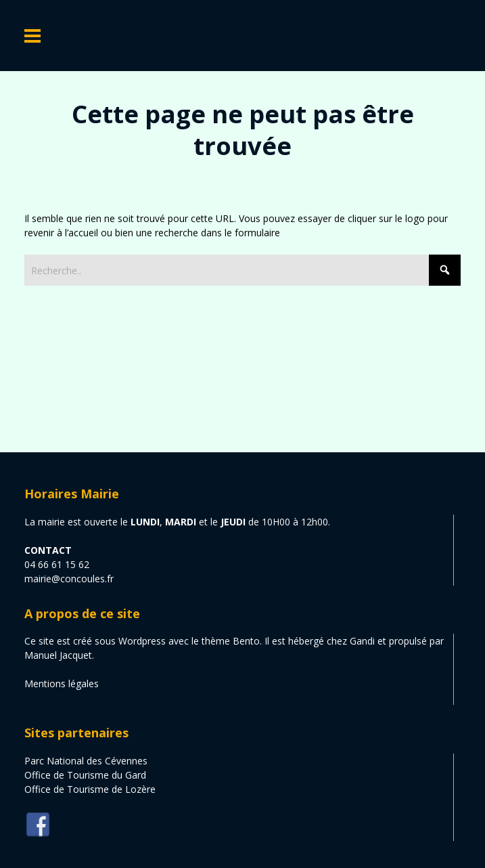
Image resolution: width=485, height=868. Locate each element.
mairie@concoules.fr (69, 579)
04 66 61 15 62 (57, 564)
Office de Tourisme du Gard (85, 775)
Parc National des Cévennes (86, 761)
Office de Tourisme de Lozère (90, 789)
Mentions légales (62, 683)
